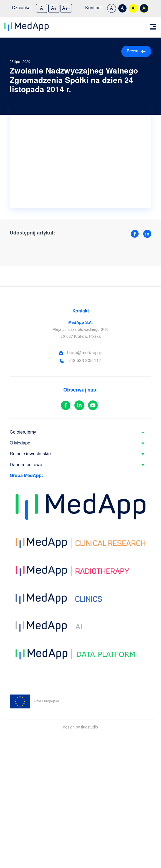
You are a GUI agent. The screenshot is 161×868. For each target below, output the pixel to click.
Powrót (136, 51)
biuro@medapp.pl (85, 353)
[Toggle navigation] (153, 27)
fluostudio (90, 728)
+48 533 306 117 (85, 361)
